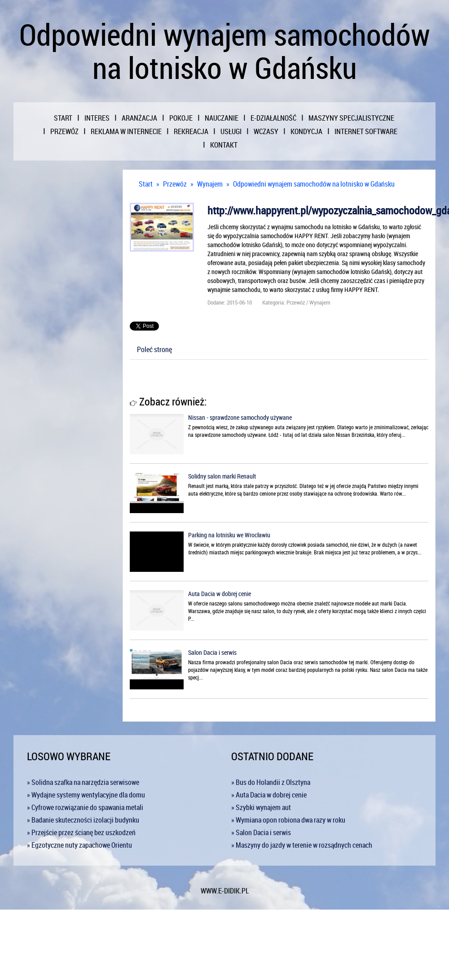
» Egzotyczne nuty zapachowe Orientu (79, 845)
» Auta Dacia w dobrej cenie (269, 795)
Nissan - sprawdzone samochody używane (240, 417)
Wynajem (210, 184)
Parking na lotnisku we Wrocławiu (229, 535)
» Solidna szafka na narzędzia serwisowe (83, 782)
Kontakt (224, 145)
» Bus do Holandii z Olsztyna (271, 782)
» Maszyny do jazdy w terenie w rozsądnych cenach (302, 845)
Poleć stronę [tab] (154, 349)
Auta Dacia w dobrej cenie (220, 594)
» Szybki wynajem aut (261, 807)
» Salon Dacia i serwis (261, 832)
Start (146, 184)
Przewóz (175, 184)
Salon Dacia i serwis (212, 652)
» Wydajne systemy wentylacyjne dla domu (86, 795)
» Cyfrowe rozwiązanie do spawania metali (85, 807)
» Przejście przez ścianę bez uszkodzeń (81, 832)
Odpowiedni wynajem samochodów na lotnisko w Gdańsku (314, 184)
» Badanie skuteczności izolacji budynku (83, 820)
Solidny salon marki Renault (222, 476)
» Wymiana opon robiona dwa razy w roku (288, 820)
